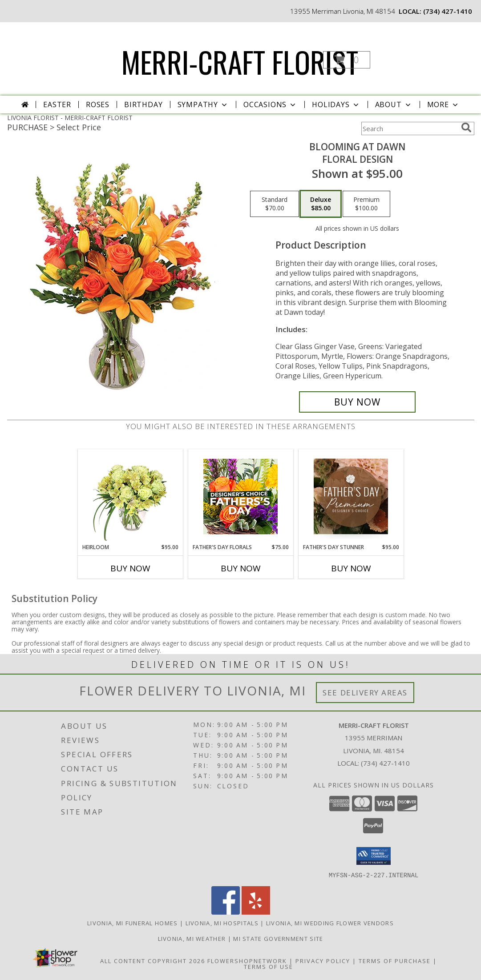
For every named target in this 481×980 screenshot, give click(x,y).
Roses (98, 104)
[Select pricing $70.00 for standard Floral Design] (275, 204)
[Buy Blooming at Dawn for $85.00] (358, 402)
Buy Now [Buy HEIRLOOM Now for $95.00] (130, 568)
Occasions (270, 104)
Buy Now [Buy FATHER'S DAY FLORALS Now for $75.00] (241, 568)
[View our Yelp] (256, 912)
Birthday (143, 104)
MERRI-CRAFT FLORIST (240, 62)
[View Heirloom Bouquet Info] (130, 496)
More (443, 104)
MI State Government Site (278, 938)
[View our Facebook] (226, 912)
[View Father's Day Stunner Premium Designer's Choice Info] (351, 496)
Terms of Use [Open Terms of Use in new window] (269, 966)
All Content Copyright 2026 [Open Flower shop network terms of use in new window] (153, 960)
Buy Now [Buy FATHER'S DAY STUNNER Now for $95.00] (351, 568)
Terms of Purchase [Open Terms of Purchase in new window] (395, 960)
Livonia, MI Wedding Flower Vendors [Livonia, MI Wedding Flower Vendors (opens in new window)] (330, 923)
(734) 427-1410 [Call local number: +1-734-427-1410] (448, 11)
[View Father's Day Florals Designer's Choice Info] (240, 496)
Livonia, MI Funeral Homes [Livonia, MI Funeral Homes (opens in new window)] (133, 923)
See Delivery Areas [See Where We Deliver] (365, 693)
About (394, 104)
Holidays (336, 104)
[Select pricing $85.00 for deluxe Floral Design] (321, 204)
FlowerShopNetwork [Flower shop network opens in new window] (247, 960)
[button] (347, 60)
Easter (57, 104)
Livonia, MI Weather (192, 938)
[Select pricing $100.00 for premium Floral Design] (366, 204)
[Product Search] (409, 129)
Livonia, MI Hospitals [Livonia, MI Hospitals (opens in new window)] (222, 923)
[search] (466, 128)
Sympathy (203, 104)
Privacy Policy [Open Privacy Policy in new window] (323, 960)
